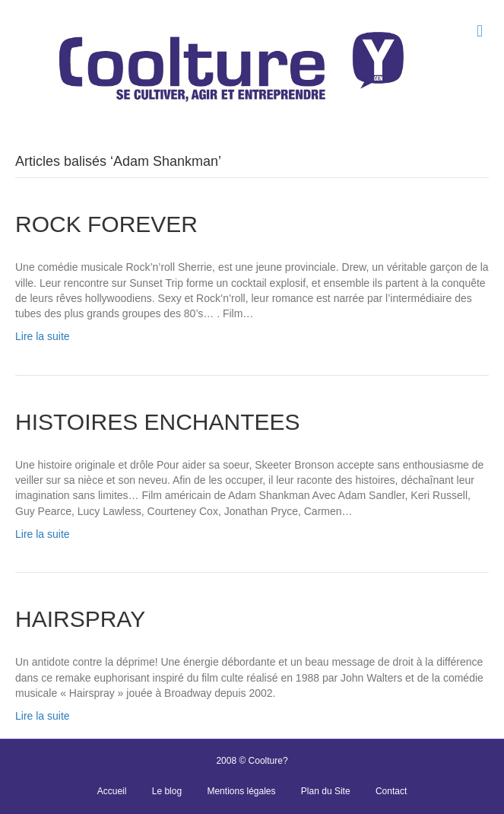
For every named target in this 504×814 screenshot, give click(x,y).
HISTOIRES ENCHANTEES (158, 422)
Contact (391, 791)
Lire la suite (43, 336)
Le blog (167, 791)
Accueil (112, 791)
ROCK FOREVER (106, 224)
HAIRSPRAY (80, 619)
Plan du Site (326, 791)
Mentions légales (241, 791)
